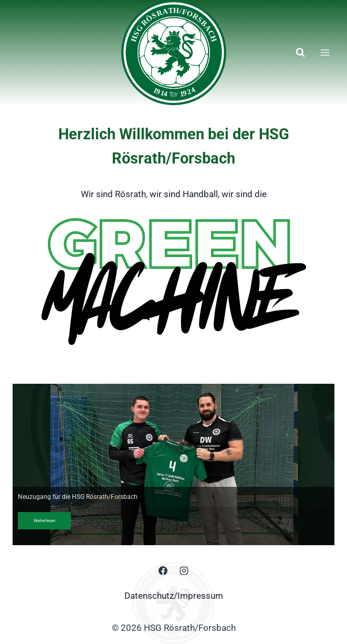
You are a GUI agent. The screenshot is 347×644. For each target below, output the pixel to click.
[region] (173, 464)
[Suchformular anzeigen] (300, 53)
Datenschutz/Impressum (174, 596)
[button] (173, 464)
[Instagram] (184, 571)
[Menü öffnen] (325, 52)
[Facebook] (163, 571)
